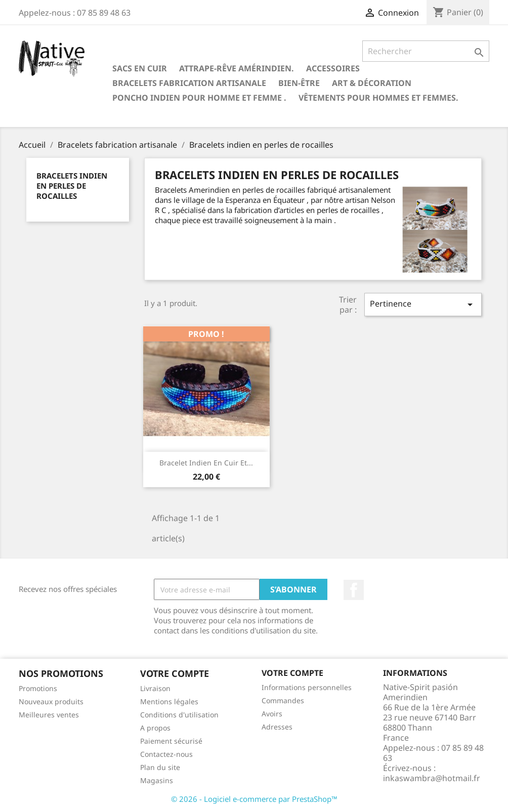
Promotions (38, 688)
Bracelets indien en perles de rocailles (72, 186)
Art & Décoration (372, 83)
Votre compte (292, 673)
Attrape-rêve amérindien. (237, 68)
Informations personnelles (307, 687)
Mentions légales (169, 701)
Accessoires (333, 68)
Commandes (283, 700)
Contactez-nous (166, 754)
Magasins (157, 780)
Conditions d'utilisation (179, 715)
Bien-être (299, 83)
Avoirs (272, 714)
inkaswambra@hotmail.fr (432, 778)
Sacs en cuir (140, 68)
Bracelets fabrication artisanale (189, 83)
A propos (155, 728)
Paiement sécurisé (171, 741)
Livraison (155, 688)
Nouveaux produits (51, 701)
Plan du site (160, 767)
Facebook (354, 590)
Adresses (277, 727)
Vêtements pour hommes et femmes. (378, 98)
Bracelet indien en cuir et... (206, 463)
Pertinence (423, 304)
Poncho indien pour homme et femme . (199, 98)
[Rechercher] (426, 51)
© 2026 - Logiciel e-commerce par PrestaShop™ (254, 799)
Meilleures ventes (49, 715)
